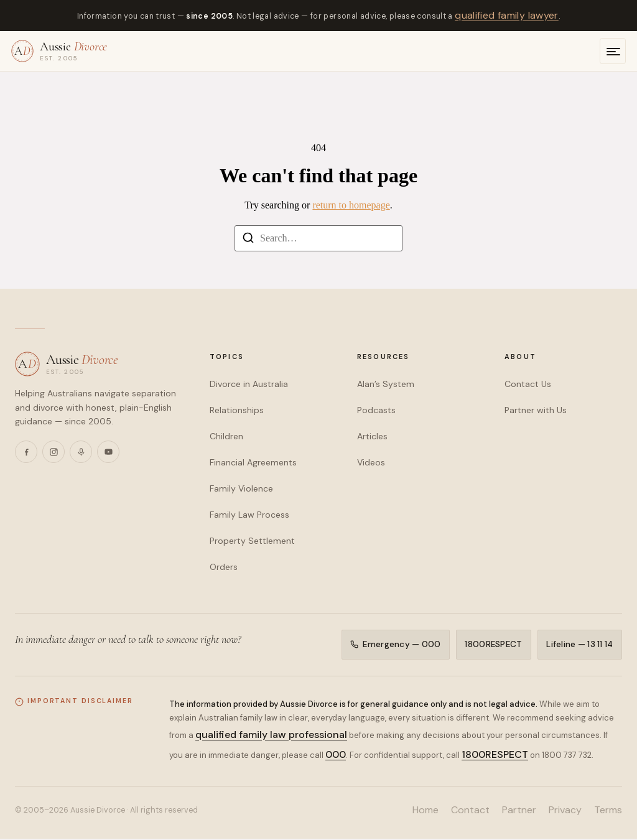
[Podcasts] (81, 452)
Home (425, 811)
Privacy (565, 811)
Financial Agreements (253, 462)
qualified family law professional (271, 736)
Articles (372, 436)
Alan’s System (386, 384)
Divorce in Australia (249, 384)
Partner (519, 811)
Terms (608, 811)
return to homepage (351, 205)
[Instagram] (53, 452)
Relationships (237, 410)
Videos (371, 462)
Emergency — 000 (394, 645)
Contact (470, 811)
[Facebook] (26, 452)
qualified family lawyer (507, 15)
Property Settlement (252, 541)
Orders (224, 567)
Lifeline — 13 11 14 (579, 645)
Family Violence (241, 488)
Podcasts (376, 410)
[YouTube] (108, 452)
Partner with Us (536, 410)
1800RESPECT (493, 645)
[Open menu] (613, 51)
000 (336, 756)
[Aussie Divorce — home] (59, 51)
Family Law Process (249, 515)
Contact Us (528, 384)
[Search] (248, 240)
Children (226, 436)
